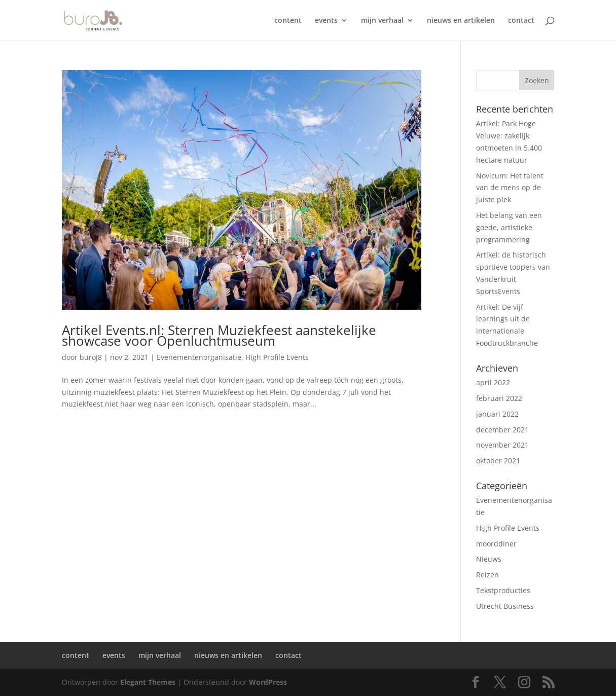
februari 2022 (499, 398)
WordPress (268, 682)
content (288, 21)
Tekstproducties (503, 590)
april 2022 (493, 382)
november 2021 (502, 445)
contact (521, 21)
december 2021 (502, 430)
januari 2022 (497, 414)
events (326, 21)
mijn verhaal (382, 21)
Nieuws (489, 559)
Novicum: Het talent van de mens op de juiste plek (510, 188)
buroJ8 (91, 357)
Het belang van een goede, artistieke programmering (509, 227)
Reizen (487, 575)
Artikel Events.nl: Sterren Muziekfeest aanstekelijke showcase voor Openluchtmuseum (219, 335)
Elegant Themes (148, 682)
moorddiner (496, 544)
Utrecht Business (505, 606)
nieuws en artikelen (461, 21)
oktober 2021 (498, 461)
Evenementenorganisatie (199, 357)
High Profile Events (277, 357)
